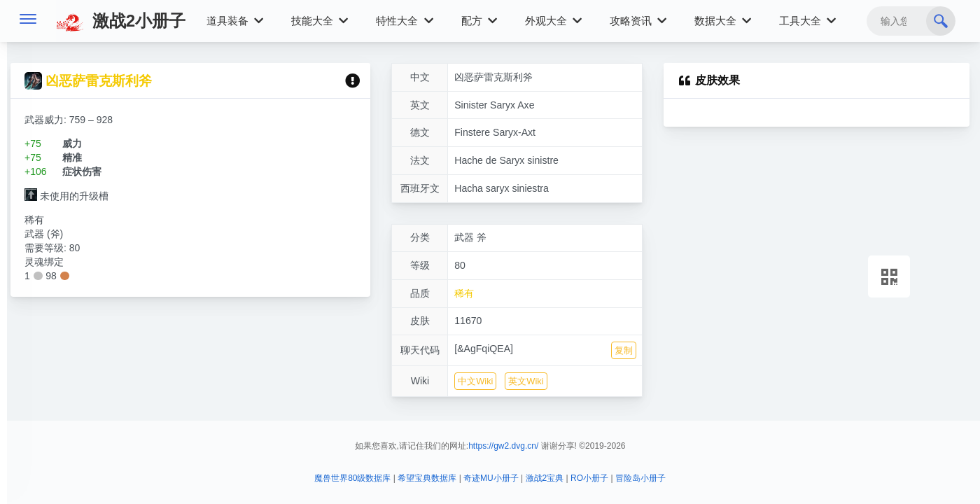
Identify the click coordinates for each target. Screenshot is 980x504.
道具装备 (235, 21)
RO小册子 (589, 478)
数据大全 (723, 21)
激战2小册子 (121, 21)
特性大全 (404, 21)
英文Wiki (526, 381)
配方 (479, 21)
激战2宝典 (545, 478)
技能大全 (320, 21)
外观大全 (553, 21)
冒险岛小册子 (640, 478)
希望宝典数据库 (427, 478)
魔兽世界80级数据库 (352, 478)
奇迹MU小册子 (491, 478)
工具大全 (807, 21)
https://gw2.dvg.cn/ (503, 446)
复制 (624, 350)
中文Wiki (475, 381)
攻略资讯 (638, 21)
